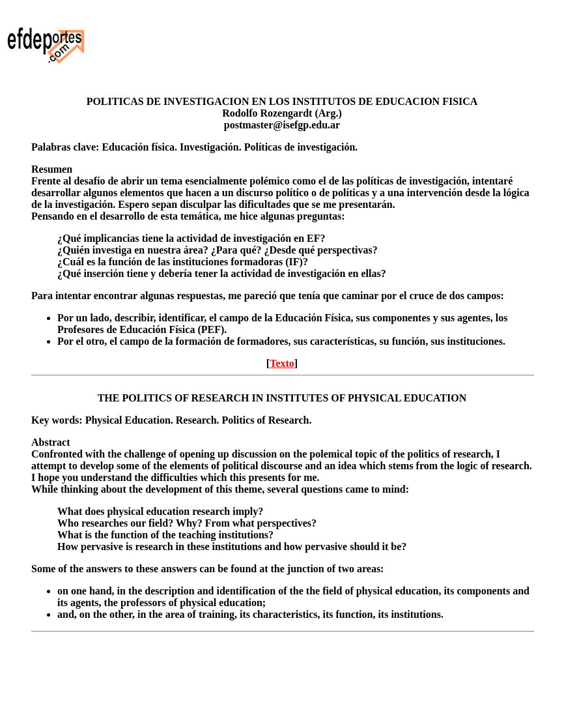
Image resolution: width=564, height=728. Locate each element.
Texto (282, 363)
